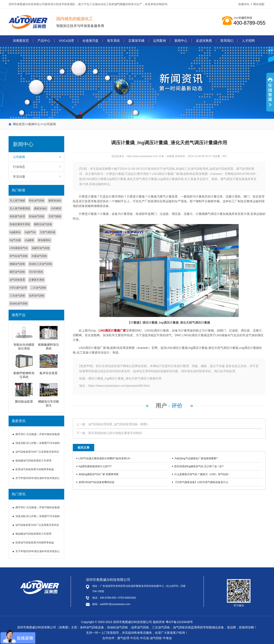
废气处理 (123, 638)
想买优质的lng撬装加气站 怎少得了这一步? (199, 466)
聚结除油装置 (24, 402)
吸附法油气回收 (43, 224)
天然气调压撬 (48, 232)
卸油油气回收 (37, 216)
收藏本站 (244, 4)
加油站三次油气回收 (40, 264)
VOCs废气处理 (18, 288)
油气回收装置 (17, 280)
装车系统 (113, 41)
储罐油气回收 (17, 264)
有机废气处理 (17, 216)
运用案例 (159, 41)
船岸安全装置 (49, 373)
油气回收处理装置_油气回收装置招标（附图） (119, 424)
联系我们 (227, 41)
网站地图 (259, 4)
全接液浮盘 (90, 41)
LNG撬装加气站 (19, 248)
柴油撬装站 (44, 240)
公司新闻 (50, 124)
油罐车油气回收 (41, 248)
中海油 (167, 638)
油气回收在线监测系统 (188, 627)
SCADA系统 (36, 272)
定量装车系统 (37, 280)
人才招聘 (248, 41)
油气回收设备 (95, 627)
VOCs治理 (66, 41)
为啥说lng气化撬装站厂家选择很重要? (196, 458)
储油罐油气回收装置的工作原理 (33, 461)
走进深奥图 (204, 41)
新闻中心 (181, 41)
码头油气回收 (37, 201)
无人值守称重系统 (20, 208)
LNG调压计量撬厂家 (112, 330)
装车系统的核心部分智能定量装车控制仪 (115, 433)
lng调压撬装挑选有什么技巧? (95, 466)
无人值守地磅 (17, 201)
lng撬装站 (15, 232)
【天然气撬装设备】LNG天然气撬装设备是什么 (201, 482)
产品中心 (44, 41)
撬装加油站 (55, 201)
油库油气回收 (37, 296)
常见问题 (19, 177)
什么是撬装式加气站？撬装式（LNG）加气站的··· (202, 474)
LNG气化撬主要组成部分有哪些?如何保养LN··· (105, 458)
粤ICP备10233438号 (179, 622)
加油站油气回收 (19, 303)
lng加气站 (30, 232)
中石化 (135, 638)
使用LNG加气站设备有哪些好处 (97, 482)
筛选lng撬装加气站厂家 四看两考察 (99, 474)
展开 (270, 94)
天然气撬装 (55, 216)
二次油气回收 (38, 288)
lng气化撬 (15, 240)
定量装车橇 (136, 41)
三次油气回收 (17, 296)
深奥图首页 (21, 41)
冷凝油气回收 (39, 256)
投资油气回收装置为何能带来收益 (35, 469)
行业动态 (19, 167)
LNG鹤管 (56, 208)
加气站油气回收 (19, 256)
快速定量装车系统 (20, 224)
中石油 (144, 638)
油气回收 (120, 4)
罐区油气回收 (17, 272)
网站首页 (19, 124)
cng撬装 (29, 240)
